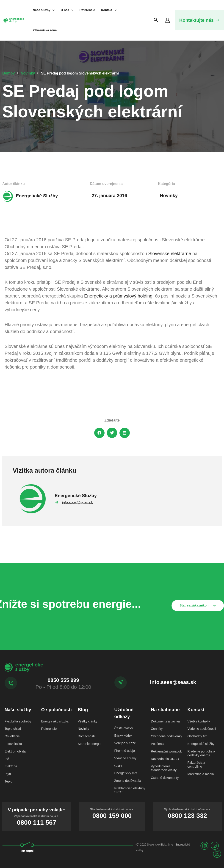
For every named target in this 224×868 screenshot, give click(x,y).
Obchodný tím (197, 736)
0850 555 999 (63, 680)
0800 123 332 (187, 816)
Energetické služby (201, 744)
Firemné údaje (124, 751)
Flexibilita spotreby (18, 721)
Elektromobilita (15, 751)
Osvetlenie (12, 736)
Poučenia (158, 744)
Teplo (8, 781)
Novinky (28, 73)
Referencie (49, 729)
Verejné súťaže (125, 743)
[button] (199, 20)
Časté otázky (123, 728)
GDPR (119, 766)
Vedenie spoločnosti (202, 729)
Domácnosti (86, 736)
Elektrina (11, 766)
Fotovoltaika (13, 744)
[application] (52, 10)
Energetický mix (126, 773)
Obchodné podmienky (166, 736)
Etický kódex (123, 736)
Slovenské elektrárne (170, 254)
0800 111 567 (37, 823)
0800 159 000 (112, 816)
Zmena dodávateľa (128, 781)
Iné (7, 759)
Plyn (8, 774)
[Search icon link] (156, 20)
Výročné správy (125, 758)
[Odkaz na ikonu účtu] (167, 20)
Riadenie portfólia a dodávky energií (201, 753)
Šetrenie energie (90, 744)
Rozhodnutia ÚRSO (165, 759)
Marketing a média (200, 774)
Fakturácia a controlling (196, 765)
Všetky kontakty (199, 721)
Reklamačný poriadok (166, 751)
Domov (8, 73)
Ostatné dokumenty (165, 778)
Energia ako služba (55, 721)
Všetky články (88, 721)
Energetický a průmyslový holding (118, 296)
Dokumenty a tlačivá (165, 721)
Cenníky (157, 729)
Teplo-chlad (13, 729)
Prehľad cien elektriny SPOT (130, 790)
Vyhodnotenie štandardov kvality (164, 768)
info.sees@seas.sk (173, 682)
